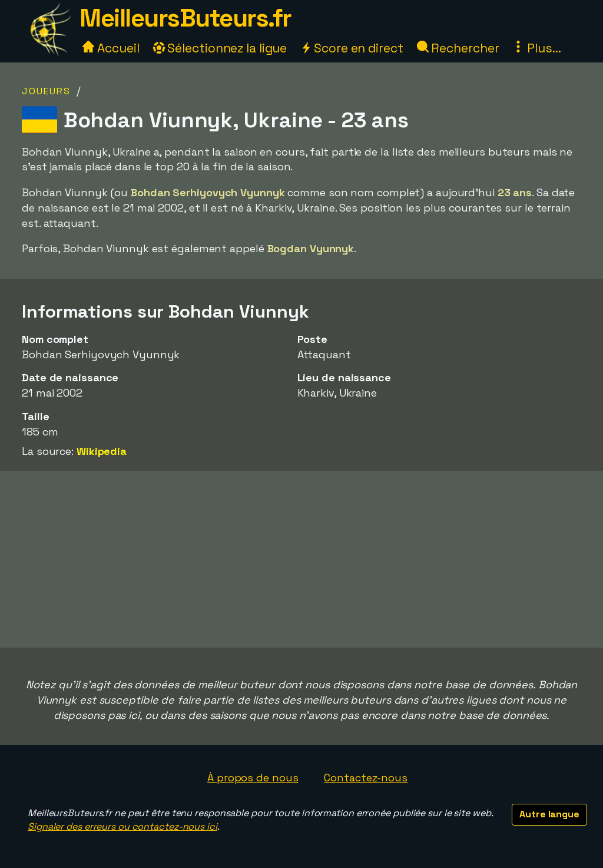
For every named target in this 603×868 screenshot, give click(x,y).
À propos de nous (253, 778)
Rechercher (458, 48)
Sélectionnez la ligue (220, 48)
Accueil (111, 48)
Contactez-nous (366, 778)
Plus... (536, 48)
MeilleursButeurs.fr (185, 18)
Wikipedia (102, 451)
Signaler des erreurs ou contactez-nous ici (122, 826)
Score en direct (352, 48)
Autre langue (549, 814)
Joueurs (46, 91)
